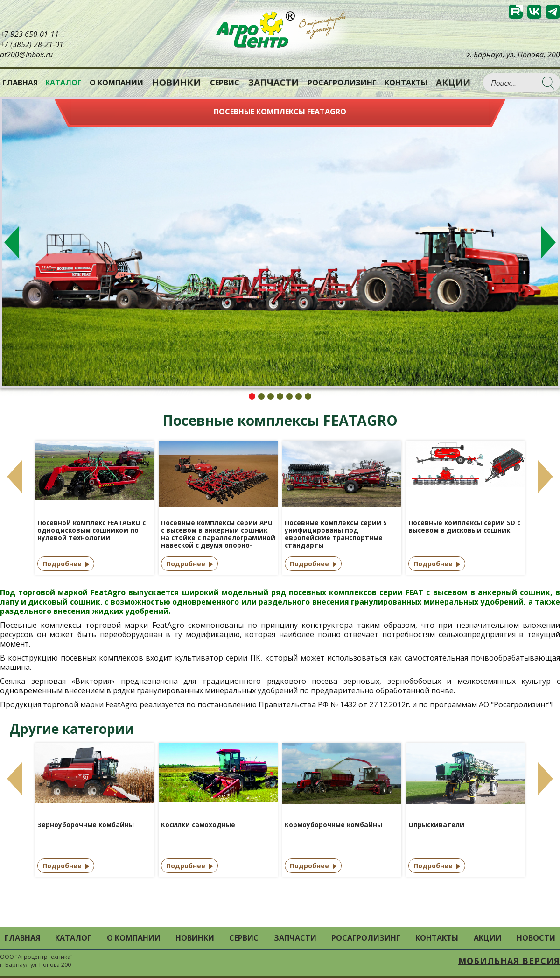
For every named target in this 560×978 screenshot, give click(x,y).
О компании (116, 83)
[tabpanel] (280, 243)
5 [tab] (289, 396)
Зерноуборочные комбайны (86, 825)
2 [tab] (261, 396)
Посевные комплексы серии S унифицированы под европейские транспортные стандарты (336, 534)
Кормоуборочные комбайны (333, 825)
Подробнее (62, 564)
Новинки (177, 83)
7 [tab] (308, 396)
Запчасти (274, 83)
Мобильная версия (509, 961)
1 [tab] (252, 396)
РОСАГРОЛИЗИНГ (342, 83)
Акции (453, 83)
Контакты (406, 83)
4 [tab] (280, 396)
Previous (12, 242)
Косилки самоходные (198, 825)
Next (548, 242)
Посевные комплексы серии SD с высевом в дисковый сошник (464, 527)
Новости (536, 938)
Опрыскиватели (436, 825)
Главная (20, 83)
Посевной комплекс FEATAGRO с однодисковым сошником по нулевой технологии (91, 531)
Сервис (225, 83)
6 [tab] (299, 396)
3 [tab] (271, 396)
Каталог (73, 938)
